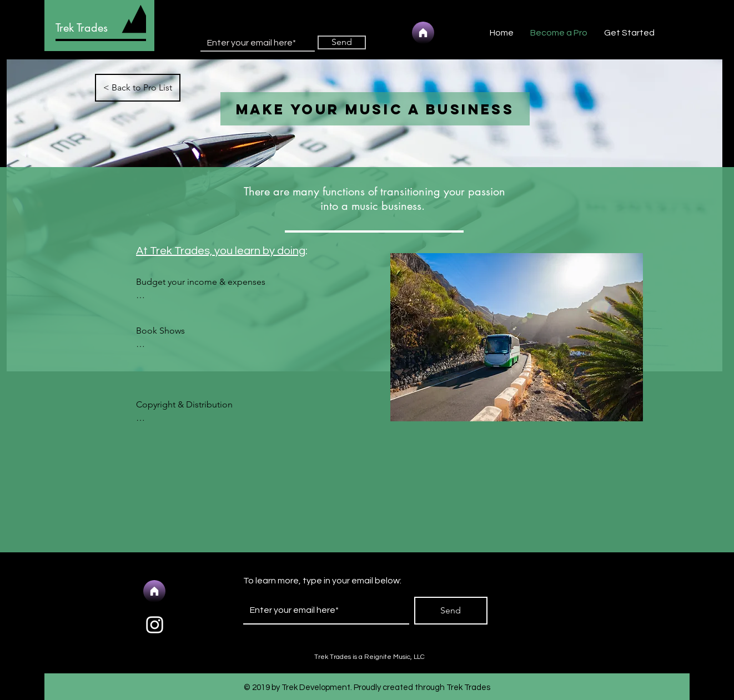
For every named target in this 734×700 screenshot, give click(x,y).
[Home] (423, 33)
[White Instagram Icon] (155, 625)
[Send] (342, 42)
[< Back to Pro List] (138, 88)
